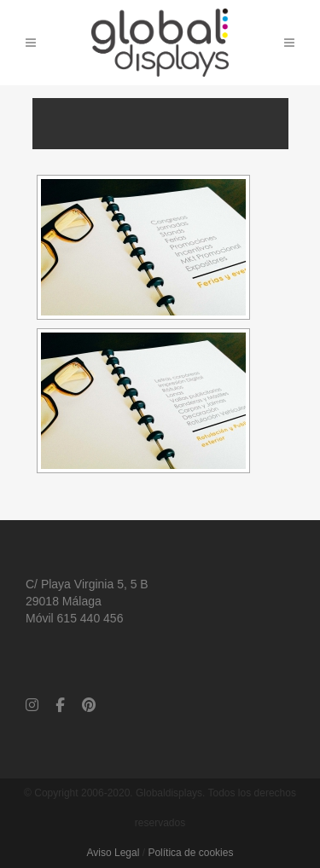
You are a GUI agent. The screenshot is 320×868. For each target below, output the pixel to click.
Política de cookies (190, 853)
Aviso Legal (113, 853)
